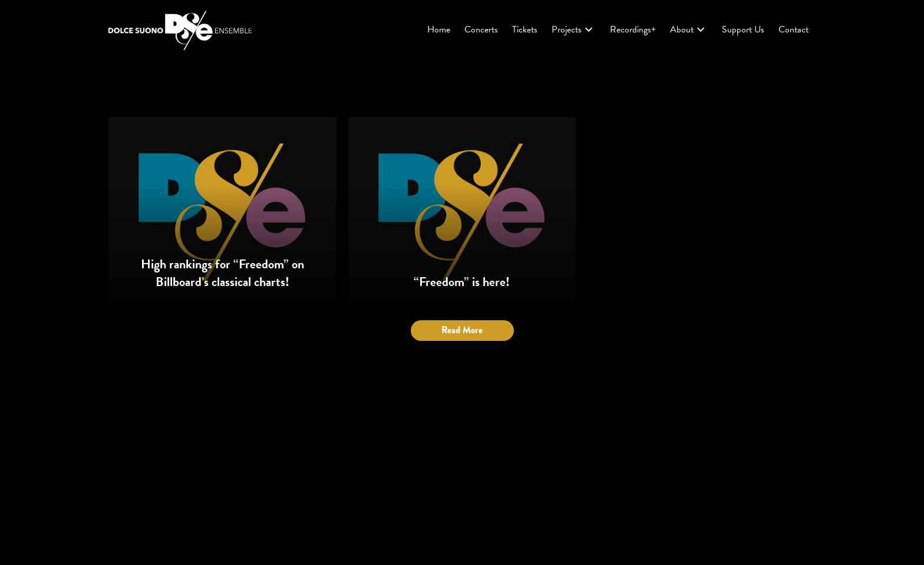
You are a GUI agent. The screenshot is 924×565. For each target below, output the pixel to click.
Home (439, 29)
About (689, 29)
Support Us (743, 29)
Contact (793, 29)
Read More (462, 330)
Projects (574, 29)
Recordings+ (633, 29)
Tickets (525, 29)
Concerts (481, 29)
